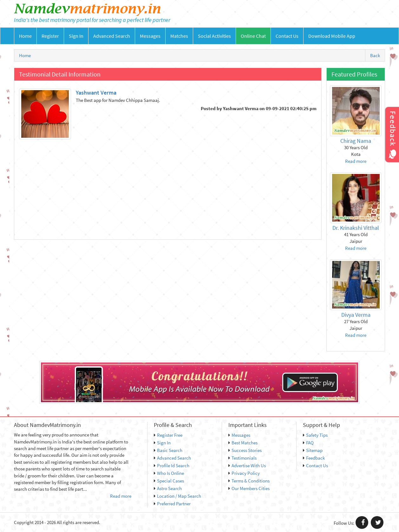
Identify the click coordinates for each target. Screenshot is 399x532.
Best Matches (243, 443)
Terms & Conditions (249, 481)
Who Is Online (169, 473)
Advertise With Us (247, 465)
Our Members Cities (249, 488)
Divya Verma (356, 315)
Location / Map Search (177, 496)
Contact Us (287, 36)
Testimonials (242, 458)
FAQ (308, 443)
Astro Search (168, 488)
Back (375, 55)
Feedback (314, 458)
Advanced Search (112, 36)
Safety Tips (315, 435)
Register (50, 36)
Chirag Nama (356, 141)
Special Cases (169, 481)
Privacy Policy (244, 473)
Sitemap (313, 450)
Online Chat (253, 36)
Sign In (76, 36)
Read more (356, 161)
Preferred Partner (172, 504)
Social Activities (214, 36)
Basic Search (168, 450)
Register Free (168, 435)
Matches (179, 36)
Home (25, 36)
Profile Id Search (172, 465)
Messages (150, 36)
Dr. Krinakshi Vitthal (356, 228)
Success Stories (245, 450)
